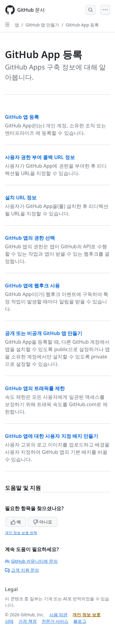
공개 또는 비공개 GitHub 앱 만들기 (44, 333)
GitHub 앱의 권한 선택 (30, 238)
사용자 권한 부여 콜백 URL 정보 (40, 157)
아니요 (43, 522)
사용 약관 (59, 615)
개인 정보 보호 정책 (21, 533)
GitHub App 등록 (82, 25)
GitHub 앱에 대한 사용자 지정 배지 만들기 (52, 436)
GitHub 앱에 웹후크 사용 (32, 286)
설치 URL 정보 (21, 198)
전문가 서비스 (55, 621)
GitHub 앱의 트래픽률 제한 (35, 388)
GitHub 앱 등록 (22, 117)
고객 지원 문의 (22, 570)
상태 (9, 621)
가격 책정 (28, 621)
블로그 (80, 621)
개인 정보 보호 (86, 615)
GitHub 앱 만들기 (42, 25)
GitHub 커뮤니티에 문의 (31, 561)
